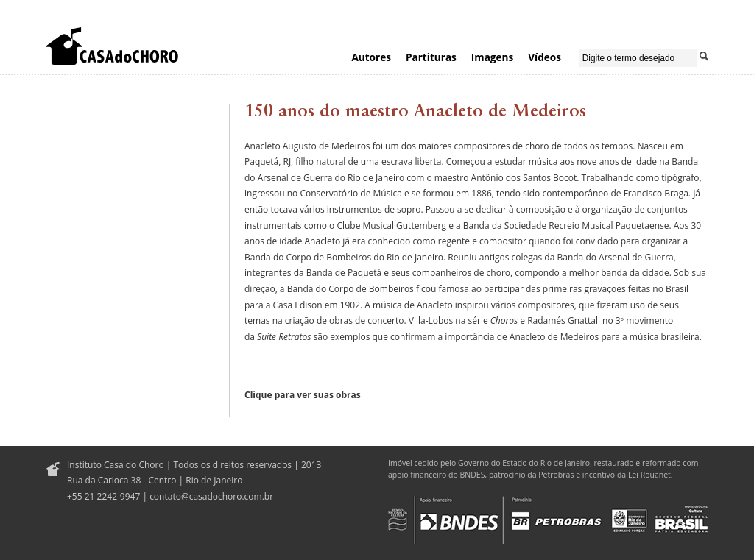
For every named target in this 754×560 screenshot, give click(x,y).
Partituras (431, 57)
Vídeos (545, 57)
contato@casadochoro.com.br (211, 496)
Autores (371, 57)
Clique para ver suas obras (303, 395)
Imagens (492, 57)
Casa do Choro (112, 46)
